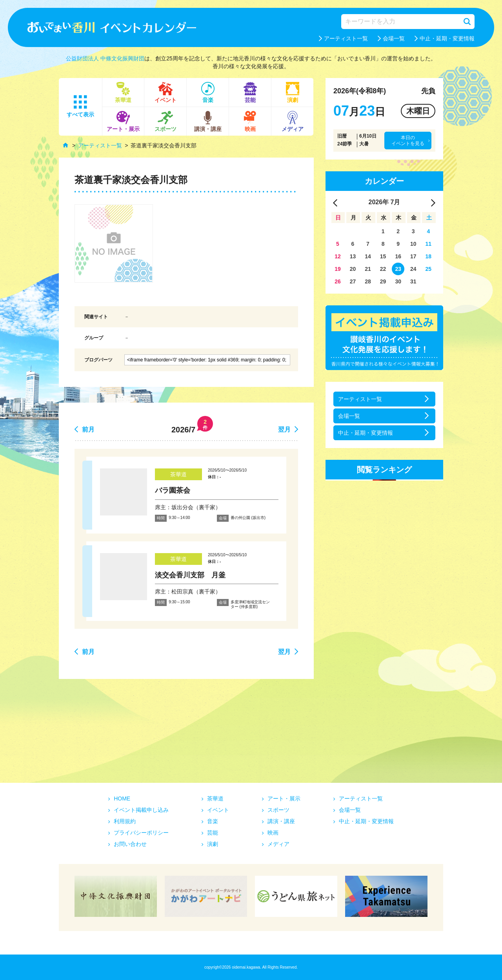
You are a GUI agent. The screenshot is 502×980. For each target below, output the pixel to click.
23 (398, 269)
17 (413, 256)
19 (338, 269)
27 (353, 281)
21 (368, 269)
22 (383, 269)
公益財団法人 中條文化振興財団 (105, 58)
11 (429, 244)
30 (398, 281)
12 (338, 256)
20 (353, 269)
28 (368, 281)
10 (413, 244)
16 (398, 256)
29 (383, 281)
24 (413, 269)
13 (353, 256)
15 (383, 256)
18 (429, 256)
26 (338, 281)
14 (368, 256)
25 (429, 269)
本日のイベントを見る (408, 140)
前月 (88, 429)
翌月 (284, 429)
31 (413, 281)
